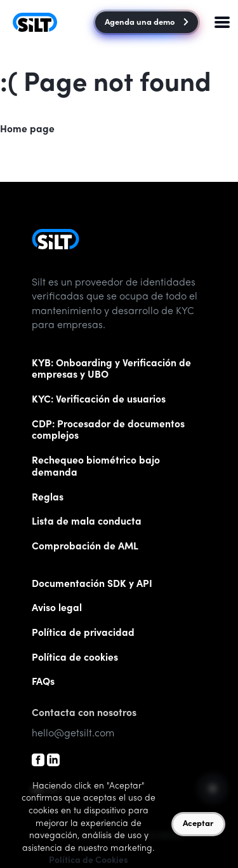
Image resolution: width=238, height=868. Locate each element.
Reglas (48, 498)
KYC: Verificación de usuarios (99, 400)
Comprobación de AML (85, 547)
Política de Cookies (89, 861)
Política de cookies (75, 658)
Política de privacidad (83, 634)
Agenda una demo (146, 23)
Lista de (87, 522)
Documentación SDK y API (92, 585)
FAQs (43, 683)
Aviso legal (57, 609)
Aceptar (198, 824)
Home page (27, 130)
